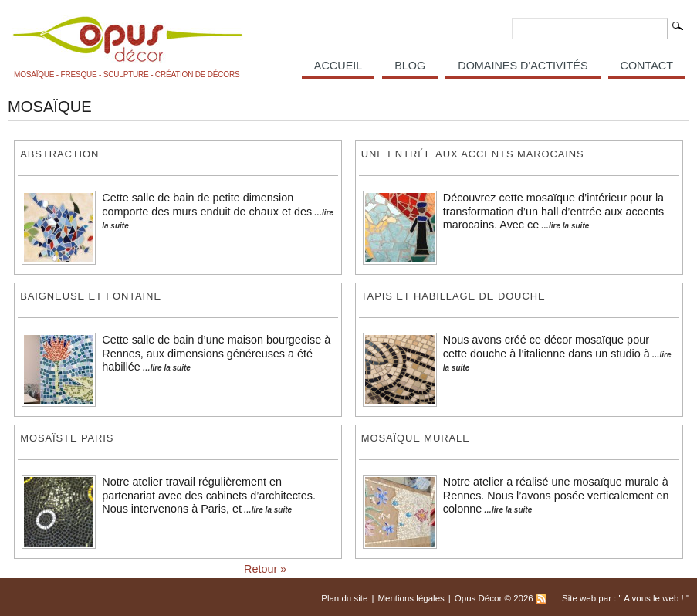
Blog (410, 66)
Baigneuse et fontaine (91, 296)
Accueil (338, 66)
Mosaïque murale (416, 438)
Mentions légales (411, 598)
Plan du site (344, 598)
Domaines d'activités (523, 66)
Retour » (265, 569)
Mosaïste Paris (67, 438)
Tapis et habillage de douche (453, 296)
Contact (647, 66)
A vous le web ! (655, 598)
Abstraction (59, 154)
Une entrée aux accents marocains (473, 154)
